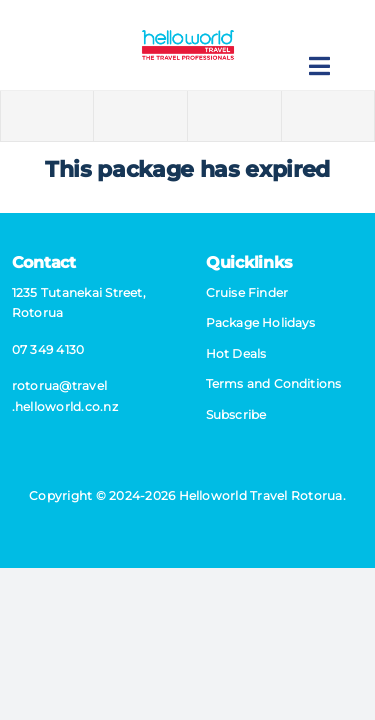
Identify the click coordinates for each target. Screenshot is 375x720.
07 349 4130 (48, 349)
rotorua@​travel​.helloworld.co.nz (65, 396)
